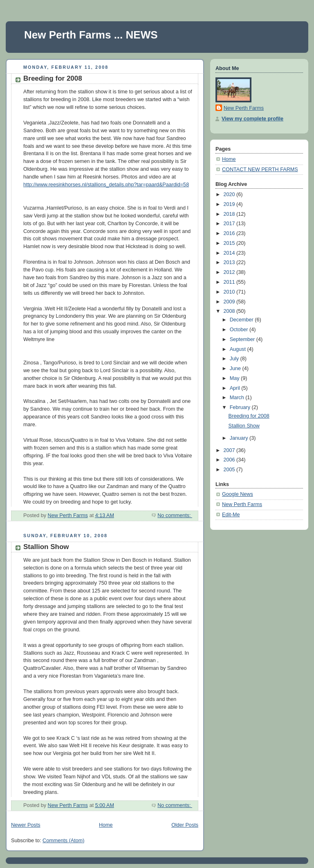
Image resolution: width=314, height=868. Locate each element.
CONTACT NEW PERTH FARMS (260, 170)
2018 (230, 214)
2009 (230, 302)
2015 (230, 243)
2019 (230, 204)
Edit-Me (231, 515)
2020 (230, 194)
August (239, 349)
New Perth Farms (244, 108)
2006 (230, 460)
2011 (230, 282)
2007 (230, 450)
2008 (230, 311)
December (242, 320)
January (240, 438)
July (235, 359)
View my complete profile (252, 119)
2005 (230, 470)
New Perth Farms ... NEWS (91, 35)
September (243, 339)
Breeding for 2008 (53, 78)
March (238, 398)
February (241, 407)
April (236, 388)
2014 (230, 253)
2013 (230, 262)
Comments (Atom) (63, 841)
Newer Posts (26, 825)
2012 (230, 272)
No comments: (175, 515)
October (240, 330)
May (235, 378)
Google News (238, 494)
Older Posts (185, 825)
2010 (230, 292)
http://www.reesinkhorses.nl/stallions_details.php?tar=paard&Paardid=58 (106, 185)
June (236, 368)
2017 (230, 224)
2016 (230, 233)
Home (106, 825)
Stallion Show (46, 547)
